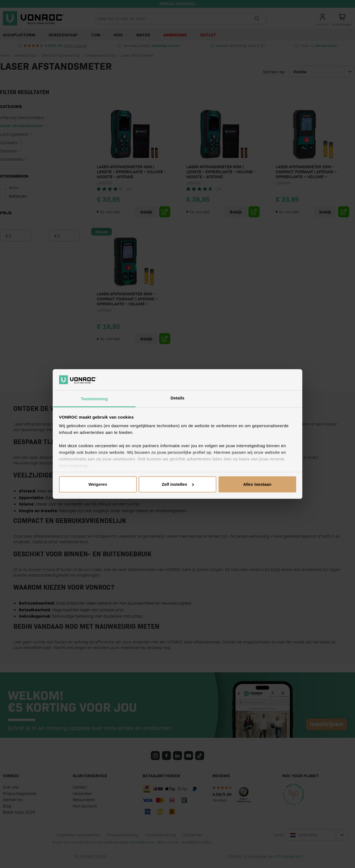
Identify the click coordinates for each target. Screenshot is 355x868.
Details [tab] (177, 398)
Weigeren (98, 484)
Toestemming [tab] (94, 399)
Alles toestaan (257, 484)
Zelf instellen (178, 484)
